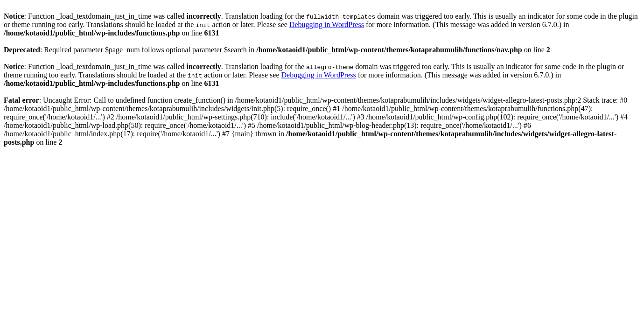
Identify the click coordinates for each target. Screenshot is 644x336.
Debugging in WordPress (327, 24)
